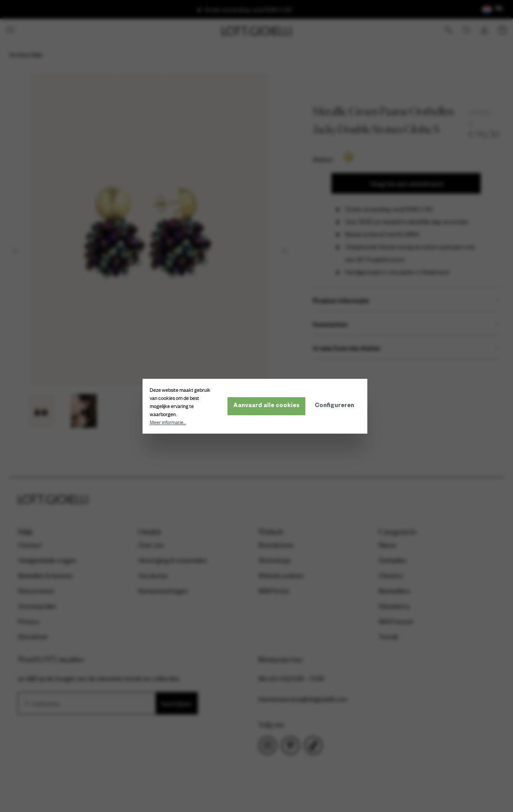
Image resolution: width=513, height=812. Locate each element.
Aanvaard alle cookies (268, 406)
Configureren (336, 406)
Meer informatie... (170, 422)
